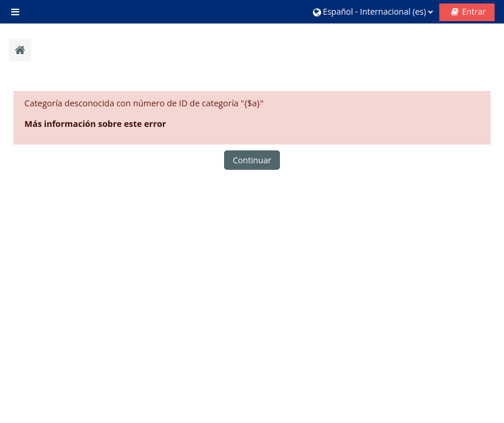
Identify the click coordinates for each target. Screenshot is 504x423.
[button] (373, 12)
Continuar (252, 160)
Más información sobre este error (96, 124)
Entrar (474, 11)
